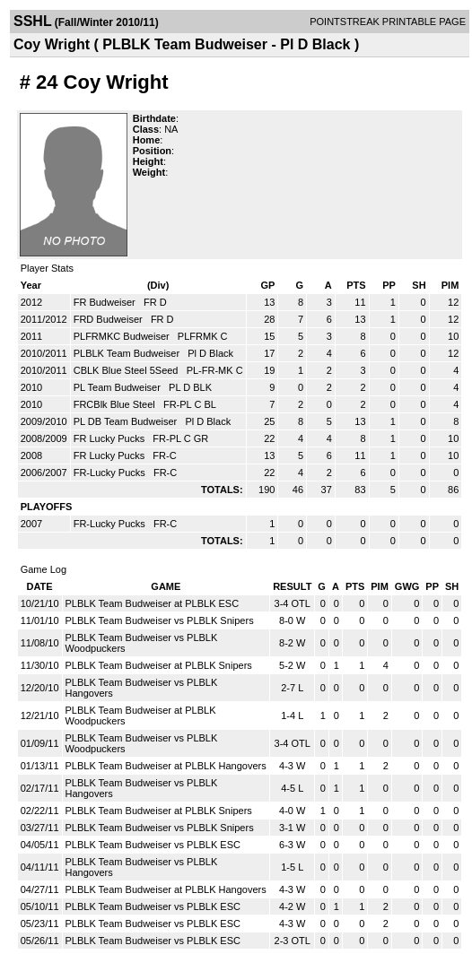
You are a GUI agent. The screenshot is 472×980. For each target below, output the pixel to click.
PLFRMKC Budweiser (123, 336)
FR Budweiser (106, 302)
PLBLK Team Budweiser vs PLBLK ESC (153, 845)
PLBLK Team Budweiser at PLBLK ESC (153, 603)
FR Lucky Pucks (111, 438)
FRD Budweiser (109, 319)
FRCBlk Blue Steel (116, 404)
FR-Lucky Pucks (111, 473)
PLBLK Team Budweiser (128, 353)
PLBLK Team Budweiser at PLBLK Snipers (159, 665)
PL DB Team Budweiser (127, 421)
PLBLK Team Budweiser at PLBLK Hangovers (166, 766)
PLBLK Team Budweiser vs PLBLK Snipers (160, 620)
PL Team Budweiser (118, 387)
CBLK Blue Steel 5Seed (127, 370)
